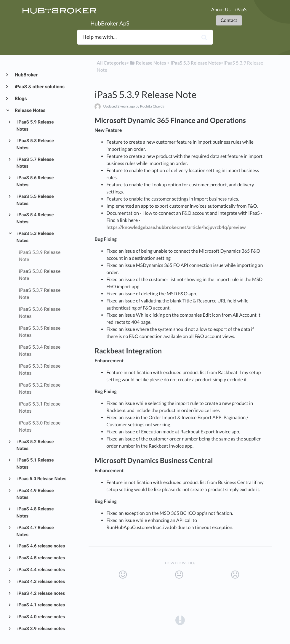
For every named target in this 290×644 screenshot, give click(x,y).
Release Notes (30, 110)
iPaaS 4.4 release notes (41, 570)
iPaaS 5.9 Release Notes (35, 126)
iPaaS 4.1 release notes (41, 605)
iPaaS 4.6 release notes (41, 546)
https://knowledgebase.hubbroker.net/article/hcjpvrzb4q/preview (176, 227)
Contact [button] (229, 20)
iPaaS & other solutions (39, 87)
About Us (221, 10)
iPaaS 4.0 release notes (41, 617)
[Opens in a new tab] (180, 620)
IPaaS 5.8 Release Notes (35, 144)
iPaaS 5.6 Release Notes (35, 181)
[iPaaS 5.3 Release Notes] (196, 63)
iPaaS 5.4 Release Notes (35, 218)
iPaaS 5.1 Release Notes (35, 464)
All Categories (112, 63)
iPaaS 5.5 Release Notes (35, 200)
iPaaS (241, 10)
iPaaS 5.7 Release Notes (35, 163)
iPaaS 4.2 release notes (41, 593)
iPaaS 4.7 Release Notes (35, 531)
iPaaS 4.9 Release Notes (35, 494)
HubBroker (26, 75)
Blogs (21, 98)
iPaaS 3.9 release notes (41, 629)
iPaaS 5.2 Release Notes (35, 445)
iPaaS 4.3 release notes (41, 581)
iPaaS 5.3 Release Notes (35, 237)
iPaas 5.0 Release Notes (42, 479)
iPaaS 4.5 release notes (41, 558)
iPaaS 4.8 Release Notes (35, 512)
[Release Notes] (148, 63)
